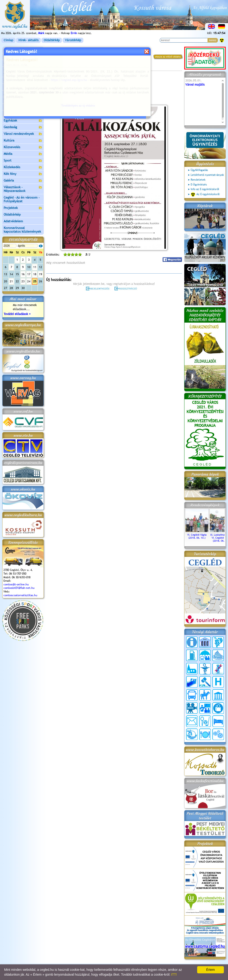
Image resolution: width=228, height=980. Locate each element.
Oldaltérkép (52, 40)
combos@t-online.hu (16, 584)
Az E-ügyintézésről (205, 194)
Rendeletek (198, 180)
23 (23, 281)
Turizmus (23, 101)
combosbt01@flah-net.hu (19, 588)
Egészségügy (23, 114)
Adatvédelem (13, 221)
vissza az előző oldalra (168, 57)
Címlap (8, 40)
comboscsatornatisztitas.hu (20, 595)
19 (41, 274)
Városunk (23, 57)
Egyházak (23, 121)
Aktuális (23, 94)
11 (35, 267)
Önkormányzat (23, 64)
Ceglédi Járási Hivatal (19, 80)
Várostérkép (73, 40)
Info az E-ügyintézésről (205, 189)
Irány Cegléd (13, 107)
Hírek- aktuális (28, 40)
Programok (82, 68)
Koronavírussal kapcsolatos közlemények (22, 230)
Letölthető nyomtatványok (207, 175)
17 (29, 274)
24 (29, 281)
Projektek (23, 208)
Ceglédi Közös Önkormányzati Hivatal (23, 72)
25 (35, 281)
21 (11, 281)
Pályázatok (12, 87)
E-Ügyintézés (199, 185)
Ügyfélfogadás (199, 170)
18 (35, 274)
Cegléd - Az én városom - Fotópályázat (22, 199)
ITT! (174, 974)
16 (23, 274)
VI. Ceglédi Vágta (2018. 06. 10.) (197, 535)
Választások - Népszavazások (23, 189)
